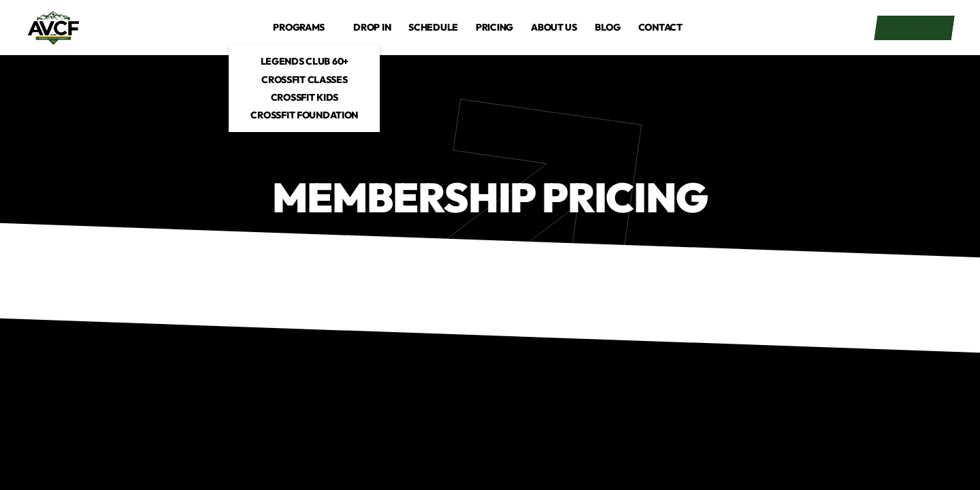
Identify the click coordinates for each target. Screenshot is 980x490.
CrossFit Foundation (304, 115)
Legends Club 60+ (305, 61)
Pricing (494, 27)
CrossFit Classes (305, 80)
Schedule (433, 27)
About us (554, 27)
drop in (372, 27)
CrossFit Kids (305, 97)
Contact (660, 27)
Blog (608, 27)
